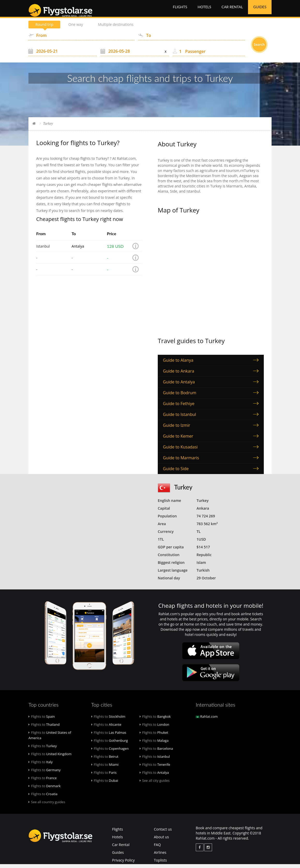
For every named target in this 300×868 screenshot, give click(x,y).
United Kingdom (50, 758)
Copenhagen (110, 752)
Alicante (106, 728)
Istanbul (155, 760)
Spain (42, 720)
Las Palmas (109, 736)
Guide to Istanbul (179, 418)
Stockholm (108, 720)
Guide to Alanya (178, 364)
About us (161, 841)
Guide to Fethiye (179, 407)
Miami (105, 768)
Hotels (204, 10)
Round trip (44, 28)
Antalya (78, 250)
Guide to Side (176, 472)
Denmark (44, 790)
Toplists (160, 864)
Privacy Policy (123, 864)
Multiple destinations (116, 28)
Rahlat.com (207, 720)
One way (76, 28)
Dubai (105, 784)
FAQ (157, 849)
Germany (44, 774)
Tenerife (155, 768)
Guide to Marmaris (181, 462)
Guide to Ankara (179, 375)
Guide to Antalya (179, 386)
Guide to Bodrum (180, 397)
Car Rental (232, 10)
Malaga (154, 744)
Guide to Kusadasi (180, 451)
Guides (260, 10)
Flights (180, 10)
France (43, 782)
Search (259, 48)
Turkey (43, 750)
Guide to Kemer (178, 440)
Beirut (105, 760)
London (155, 728)
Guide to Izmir (177, 429)
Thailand (44, 728)
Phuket (154, 736)
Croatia (43, 798)
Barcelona (156, 752)
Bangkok (155, 720)
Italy (41, 766)
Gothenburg (110, 744)
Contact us (163, 833)
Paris (104, 776)
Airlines (160, 856)
